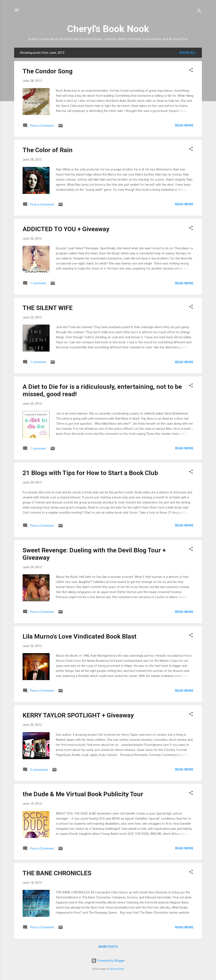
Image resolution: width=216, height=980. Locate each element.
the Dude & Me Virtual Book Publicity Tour (83, 794)
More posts (108, 947)
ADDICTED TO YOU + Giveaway (66, 229)
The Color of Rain (48, 150)
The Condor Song (48, 71)
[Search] (199, 11)
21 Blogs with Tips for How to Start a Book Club (90, 473)
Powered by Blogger (108, 961)
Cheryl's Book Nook (108, 29)
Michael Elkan (117, 969)
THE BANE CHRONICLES (57, 873)
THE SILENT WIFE (48, 308)
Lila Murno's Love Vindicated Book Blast (80, 636)
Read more (184, 125)
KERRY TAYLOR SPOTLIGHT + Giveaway (78, 715)
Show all (188, 53)
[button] (191, 71)
